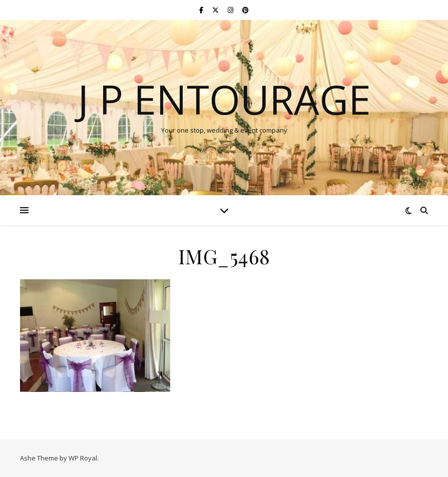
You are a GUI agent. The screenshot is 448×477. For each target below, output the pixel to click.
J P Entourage (224, 99)
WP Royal (83, 458)
